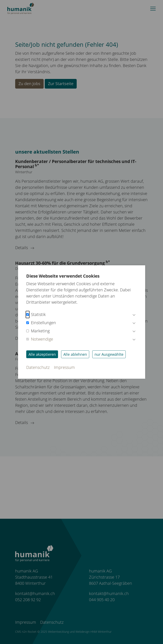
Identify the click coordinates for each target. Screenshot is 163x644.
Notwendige (40, 339)
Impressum (64, 367)
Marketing (38, 331)
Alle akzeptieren (42, 354)
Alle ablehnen (75, 354)
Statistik (36, 315)
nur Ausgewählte (109, 354)
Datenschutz (38, 367)
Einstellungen (41, 323)
